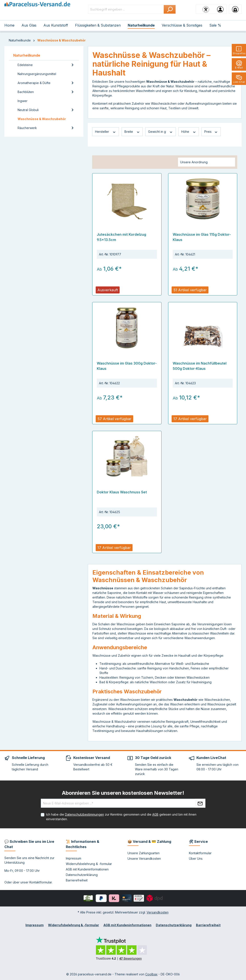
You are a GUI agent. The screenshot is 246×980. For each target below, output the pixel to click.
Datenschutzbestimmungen (84, 814)
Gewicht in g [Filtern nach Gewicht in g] (161, 132)
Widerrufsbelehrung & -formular (89, 864)
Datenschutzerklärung (82, 875)
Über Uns (196, 859)
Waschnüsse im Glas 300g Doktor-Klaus (127, 366)
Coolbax (151, 974)
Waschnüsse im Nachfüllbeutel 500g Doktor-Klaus (200, 366)
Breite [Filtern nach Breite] (132, 132)
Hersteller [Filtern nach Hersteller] (106, 132)
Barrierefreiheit (77, 880)
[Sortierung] (206, 162)
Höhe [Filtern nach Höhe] (189, 132)
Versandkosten (158, 912)
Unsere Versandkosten (144, 859)
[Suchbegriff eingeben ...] (126, 9)
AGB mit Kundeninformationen (87, 869)
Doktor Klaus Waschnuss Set (122, 492)
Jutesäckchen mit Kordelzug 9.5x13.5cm (121, 237)
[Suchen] (170, 9)
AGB (155, 814)
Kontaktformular (41, 882)
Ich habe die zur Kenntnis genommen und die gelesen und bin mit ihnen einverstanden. (121, 817)
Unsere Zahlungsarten (144, 853)
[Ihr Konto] (220, 9)
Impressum (74, 858)
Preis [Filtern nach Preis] (211, 132)
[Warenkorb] (235, 9)
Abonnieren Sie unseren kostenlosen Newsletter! (123, 793)
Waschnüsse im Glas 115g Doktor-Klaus (202, 237)
